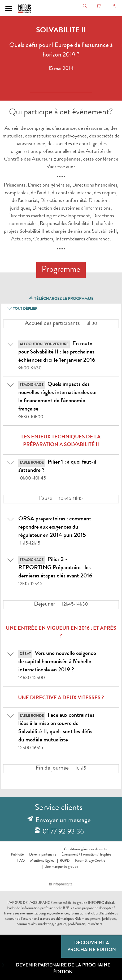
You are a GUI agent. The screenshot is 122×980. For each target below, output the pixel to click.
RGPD (65, 861)
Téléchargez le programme (61, 298)
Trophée (105, 855)
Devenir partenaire (43, 855)
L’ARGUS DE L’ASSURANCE (30, 903)
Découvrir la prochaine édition (92, 947)
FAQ (21, 861)
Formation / (90, 855)
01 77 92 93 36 (63, 832)
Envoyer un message (63, 821)
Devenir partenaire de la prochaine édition (55, 968)
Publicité (17, 855)
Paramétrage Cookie (90, 861)
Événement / (71, 855)
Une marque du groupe (61, 867)
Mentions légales (42, 861)
